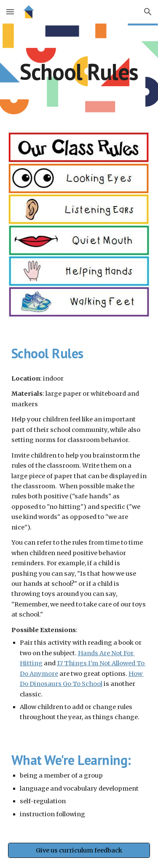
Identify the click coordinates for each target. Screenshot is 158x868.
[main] (79, 72)
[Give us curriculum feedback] (79, 850)
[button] (10, 12)
